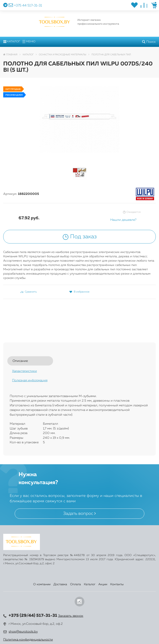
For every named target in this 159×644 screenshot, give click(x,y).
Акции (103, 584)
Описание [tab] (20, 361)
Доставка (60, 584)
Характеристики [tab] (24, 371)
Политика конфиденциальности (28, 640)
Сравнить (29, 292)
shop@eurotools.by (23, 632)
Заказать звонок (71, 616)
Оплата (76, 584)
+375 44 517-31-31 (28, 6)
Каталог (12, 42)
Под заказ (80, 237)
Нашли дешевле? (123, 220)
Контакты (117, 584)
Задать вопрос (79, 513)
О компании (42, 584)
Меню (29, 42)
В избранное (79, 292)
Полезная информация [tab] (30, 380)
